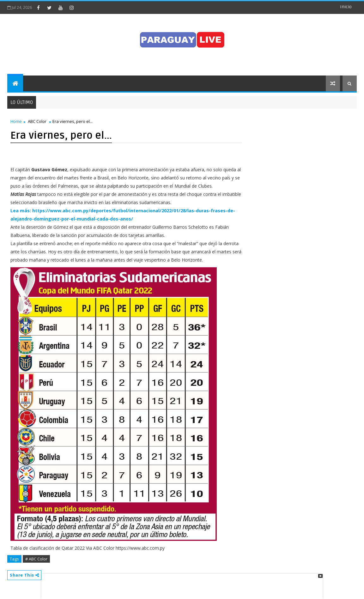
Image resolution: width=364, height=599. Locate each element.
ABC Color (37, 121)
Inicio (346, 7)
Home (16, 121)
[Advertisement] (180, 583)
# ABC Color (36, 559)
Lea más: (21, 211)
